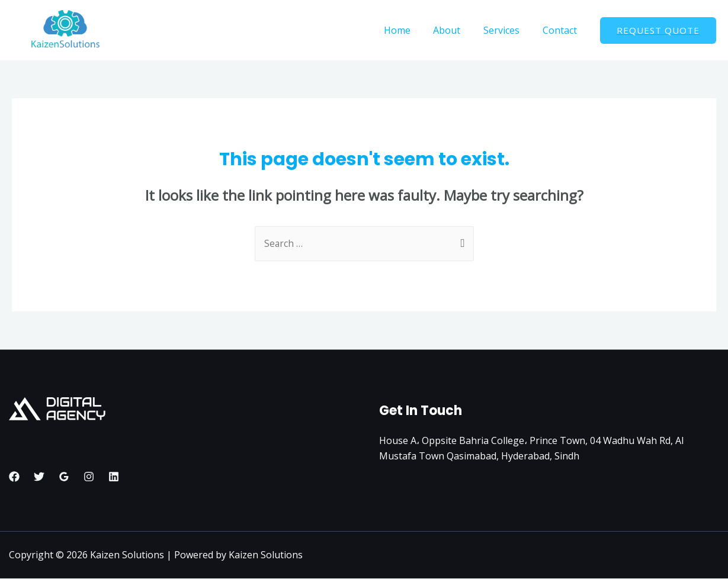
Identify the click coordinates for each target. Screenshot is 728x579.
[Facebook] (14, 477)
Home (411, 30)
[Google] (64, 477)
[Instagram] (89, 477)
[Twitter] (39, 477)
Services (507, 30)
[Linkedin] (114, 477)
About (457, 30)
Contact (562, 30)
